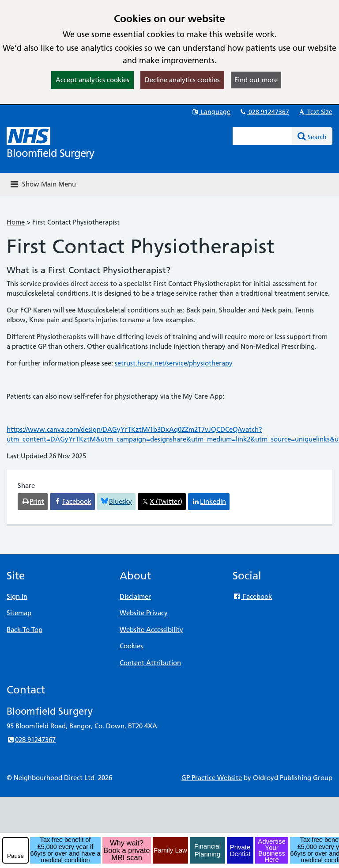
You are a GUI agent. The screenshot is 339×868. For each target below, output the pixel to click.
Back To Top (24, 630)
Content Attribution (150, 663)
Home (16, 222)
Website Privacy (144, 613)
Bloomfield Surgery (50, 153)
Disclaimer (135, 596)
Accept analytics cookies (92, 80)
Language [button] (211, 112)
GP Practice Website (212, 778)
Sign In (17, 596)
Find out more (256, 80)
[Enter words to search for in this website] (262, 136)
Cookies (131, 646)
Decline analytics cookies (182, 80)
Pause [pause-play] (15, 856)
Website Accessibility (151, 630)
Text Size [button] (315, 112)
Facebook (252, 596)
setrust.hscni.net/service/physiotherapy (174, 363)
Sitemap (19, 613)
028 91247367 (264, 112)
